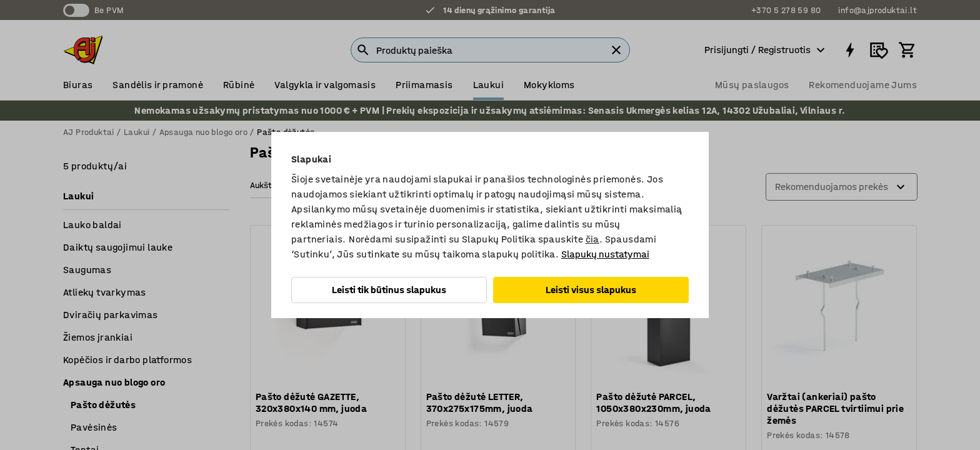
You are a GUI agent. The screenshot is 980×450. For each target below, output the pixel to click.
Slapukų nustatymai (605, 254)
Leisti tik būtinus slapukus (389, 290)
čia (592, 239)
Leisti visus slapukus (591, 290)
